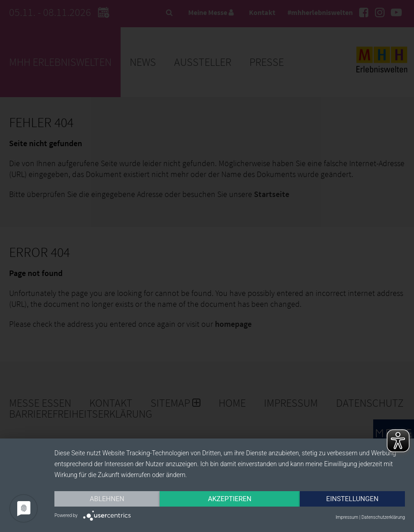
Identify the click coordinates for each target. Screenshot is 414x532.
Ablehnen (107, 499)
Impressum (347, 517)
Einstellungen (352, 499)
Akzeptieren (229, 499)
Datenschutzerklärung (383, 517)
